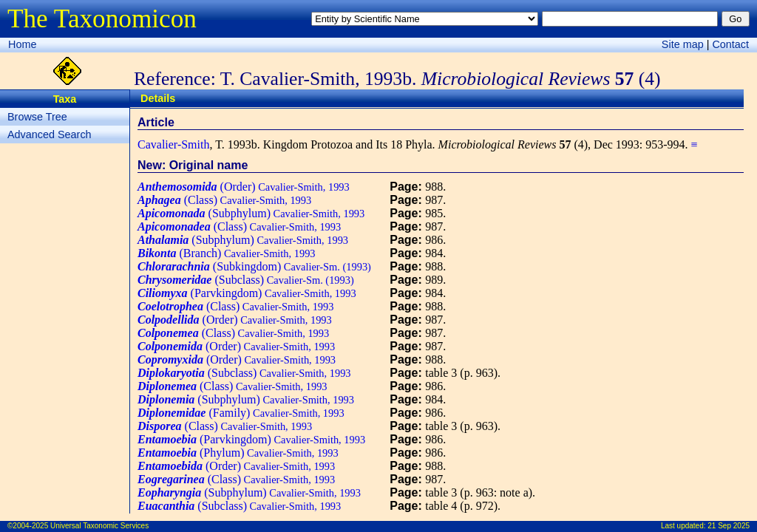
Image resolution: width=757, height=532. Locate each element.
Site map (683, 44)
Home (22, 44)
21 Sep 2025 (729, 526)
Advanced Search (50, 134)
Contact (730, 44)
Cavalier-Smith (173, 144)
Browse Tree (37, 117)
